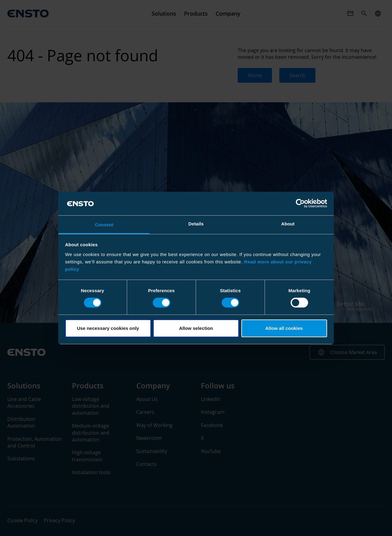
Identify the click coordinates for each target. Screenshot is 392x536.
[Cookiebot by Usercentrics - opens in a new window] (300, 203)
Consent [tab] (104, 225)
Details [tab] (196, 224)
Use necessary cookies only (108, 328)
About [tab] (288, 224)
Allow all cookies (284, 328)
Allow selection (196, 328)
